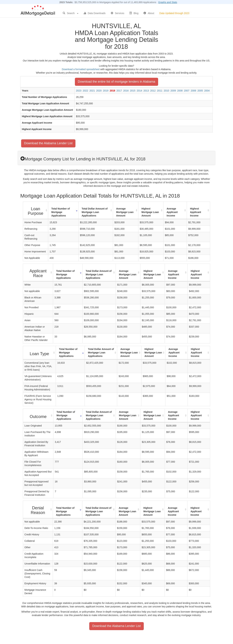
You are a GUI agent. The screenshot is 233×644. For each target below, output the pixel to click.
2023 (79, 91)
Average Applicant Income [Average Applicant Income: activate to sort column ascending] (172, 212)
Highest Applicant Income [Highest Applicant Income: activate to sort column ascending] (196, 212)
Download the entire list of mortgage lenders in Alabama (116, 82)
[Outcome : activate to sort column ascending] (38, 416)
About (149, 13)
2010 (166, 91)
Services (118, 13)
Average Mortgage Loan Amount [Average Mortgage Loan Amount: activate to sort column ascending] (125, 212)
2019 (106, 91)
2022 (85, 91)
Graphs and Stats (168, 2)
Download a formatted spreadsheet (81, 69)
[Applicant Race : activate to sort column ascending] (38, 273)
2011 (160, 91)
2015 (133, 91)
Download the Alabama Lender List (48, 143)
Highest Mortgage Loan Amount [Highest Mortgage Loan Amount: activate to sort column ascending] (150, 212)
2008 (180, 91)
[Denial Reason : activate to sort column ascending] (38, 510)
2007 (187, 91)
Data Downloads (95, 13)
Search (71, 13)
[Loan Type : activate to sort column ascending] (39, 353)
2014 (139, 91)
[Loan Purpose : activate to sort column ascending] (36, 210)
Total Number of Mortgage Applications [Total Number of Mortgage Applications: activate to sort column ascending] (61, 212)
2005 (200, 91)
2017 (119, 91)
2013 (146, 91)
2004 (207, 91)
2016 (126, 91)
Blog (134, 13)
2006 (193, 91)
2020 (99, 91)
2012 (153, 91)
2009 (173, 91)
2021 (92, 91)
